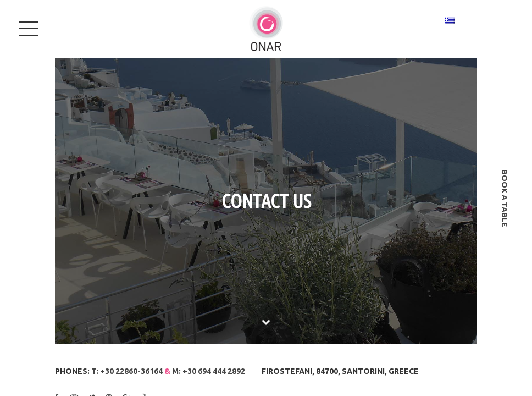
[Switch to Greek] (450, 20)
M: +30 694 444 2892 (209, 371)
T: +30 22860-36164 (127, 371)
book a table (505, 198)
